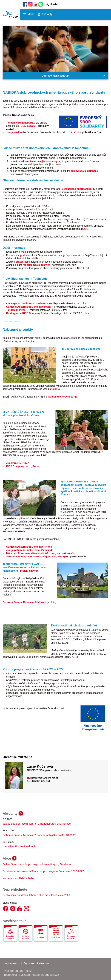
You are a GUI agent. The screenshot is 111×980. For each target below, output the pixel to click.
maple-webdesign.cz (45, 975)
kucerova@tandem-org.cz (45, 161)
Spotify (26, 909)
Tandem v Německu (71, 937)
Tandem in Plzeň (16, 310)
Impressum (11, 963)
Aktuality (47, 14)
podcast (25, 255)
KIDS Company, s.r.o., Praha (23, 466)
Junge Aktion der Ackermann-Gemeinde (30, 550)
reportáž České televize (36, 265)
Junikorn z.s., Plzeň (18, 463)
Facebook (6, 909)
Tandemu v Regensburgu (63, 397)
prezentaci (22, 262)
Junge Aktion (14, 132)
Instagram (13, 909)
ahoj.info (55, 389)
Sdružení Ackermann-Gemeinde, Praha (29, 547)
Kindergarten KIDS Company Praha (27, 313)
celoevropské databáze (84, 171)
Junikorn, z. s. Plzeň (33, 304)
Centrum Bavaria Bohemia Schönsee (24, 602)
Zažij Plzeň (56, 937)
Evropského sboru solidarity (79, 189)
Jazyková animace (25, 937)
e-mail (22, 252)
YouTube (20, 909)
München (12, 553)
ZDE (86, 229)
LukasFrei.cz (23, 971)
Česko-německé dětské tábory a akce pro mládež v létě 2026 (36, 895)
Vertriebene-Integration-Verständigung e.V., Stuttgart (37, 556)
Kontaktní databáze (10, 937)
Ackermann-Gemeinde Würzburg (37, 553)
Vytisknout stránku (36, 963)
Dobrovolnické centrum (55, 76)
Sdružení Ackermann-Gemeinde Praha (29, 307)
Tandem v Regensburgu (20, 123)
